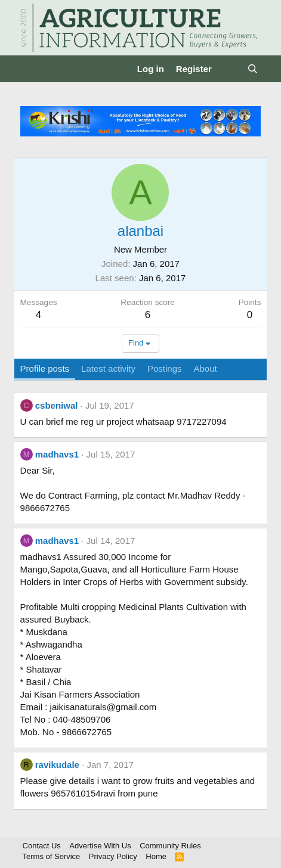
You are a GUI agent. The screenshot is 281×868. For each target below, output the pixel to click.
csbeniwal (57, 405)
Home (156, 856)
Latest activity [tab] (108, 368)
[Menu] (31, 69)
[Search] (253, 69)
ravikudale (57, 765)
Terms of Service (52, 856)
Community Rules (170, 846)
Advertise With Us (100, 846)
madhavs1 (57, 454)
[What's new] (229, 69)
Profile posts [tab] (45, 368)
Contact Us (42, 846)
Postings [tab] (165, 368)
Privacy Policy (113, 856)
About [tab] (206, 368)
